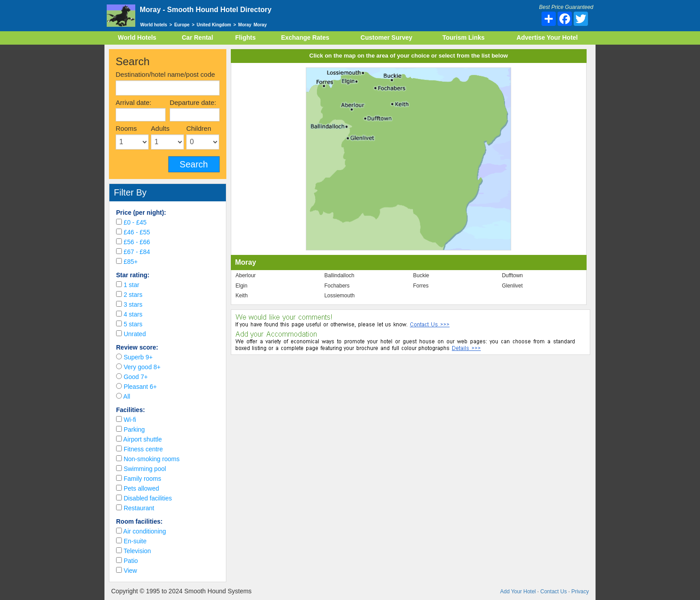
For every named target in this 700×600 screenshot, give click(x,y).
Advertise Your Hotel (547, 37)
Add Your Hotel (518, 592)
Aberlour (246, 275)
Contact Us (553, 592)
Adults (160, 128)
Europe (182, 25)
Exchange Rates (305, 37)
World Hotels (137, 37)
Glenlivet (512, 286)
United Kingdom (214, 25)
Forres (421, 286)
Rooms (126, 128)
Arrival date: (133, 102)
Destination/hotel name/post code (165, 74)
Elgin (242, 286)
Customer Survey (387, 37)
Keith (242, 296)
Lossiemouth (339, 296)
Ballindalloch (339, 275)
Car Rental (197, 37)
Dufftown (512, 275)
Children (199, 128)
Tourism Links (464, 37)
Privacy (580, 592)
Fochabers (337, 286)
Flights (246, 37)
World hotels (154, 25)
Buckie (421, 275)
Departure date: (193, 102)
